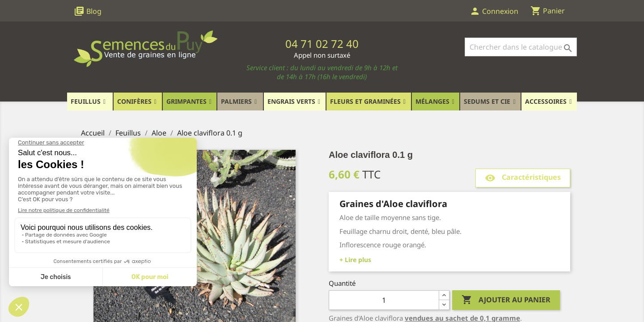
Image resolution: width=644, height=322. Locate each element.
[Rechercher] (521, 47)
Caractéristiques (523, 178)
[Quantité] (384, 300)
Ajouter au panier (506, 300)
